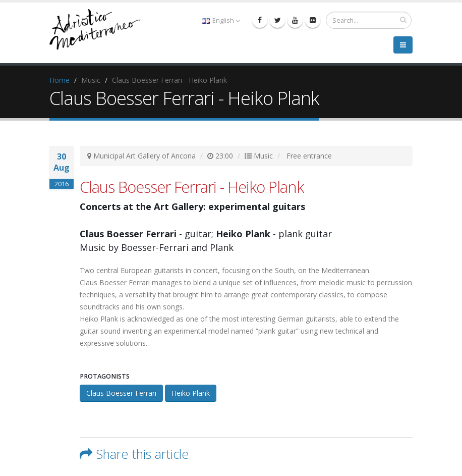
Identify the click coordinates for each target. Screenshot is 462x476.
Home (60, 80)
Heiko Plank (191, 393)
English (221, 20)
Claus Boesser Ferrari (121, 393)
